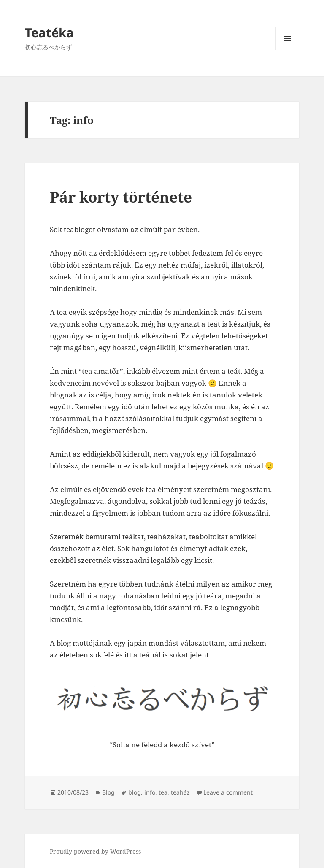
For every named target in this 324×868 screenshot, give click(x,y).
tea (163, 792)
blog (135, 792)
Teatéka (49, 32)
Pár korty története (121, 197)
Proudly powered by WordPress (95, 851)
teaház (180, 792)
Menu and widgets (288, 50)
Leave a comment (228, 792)
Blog (108, 792)
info (150, 792)
